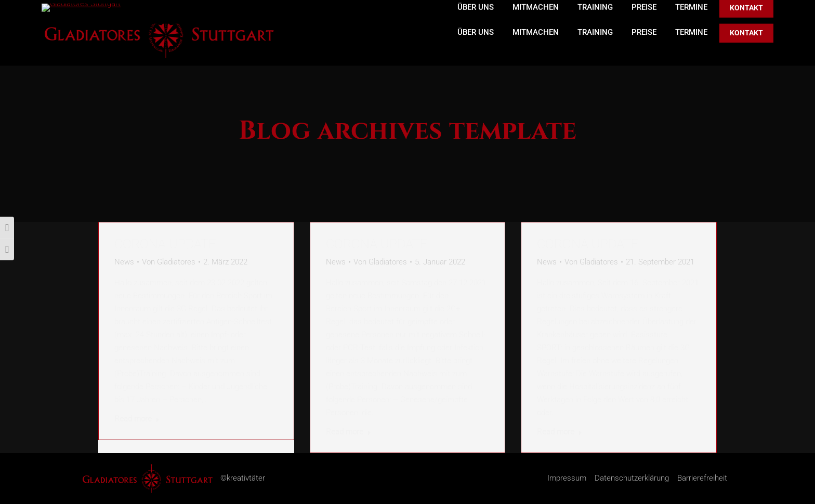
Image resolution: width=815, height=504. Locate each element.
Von (169, 262)
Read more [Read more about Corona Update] (137, 419)
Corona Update (165, 244)
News (124, 262)
